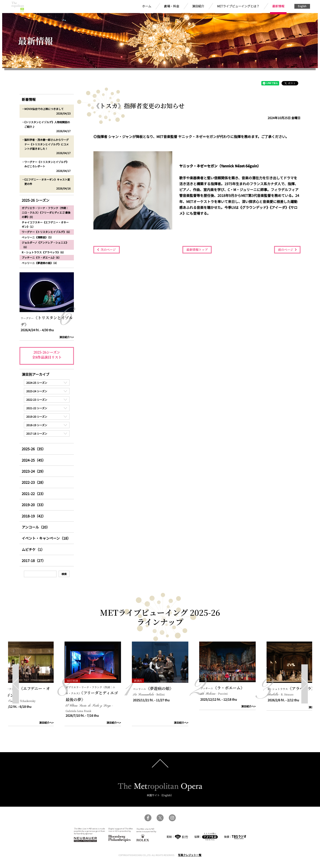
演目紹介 (198, 6)
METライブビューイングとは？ (238, 6)
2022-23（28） (34, 482)
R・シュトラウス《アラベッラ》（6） (44, 252)
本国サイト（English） (160, 795)
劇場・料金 (172, 6)
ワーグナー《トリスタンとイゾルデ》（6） (47, 232)
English (302, 6)
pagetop (160, 763)
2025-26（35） (34, 449)
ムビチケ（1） (33, 549)
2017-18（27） (34, 560)
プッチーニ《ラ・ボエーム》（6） (41, 257)
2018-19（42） (34, 516)
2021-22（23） (34, 494)
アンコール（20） (36, 527)
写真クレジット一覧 (190, 855)
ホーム (147, 6)
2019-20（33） (34, 505)
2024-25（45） (34, 460)
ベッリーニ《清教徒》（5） (37, 237)
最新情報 (278, 6)
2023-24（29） (34, 471)
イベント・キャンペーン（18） (46, 538)
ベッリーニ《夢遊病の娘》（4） (40, 263)
